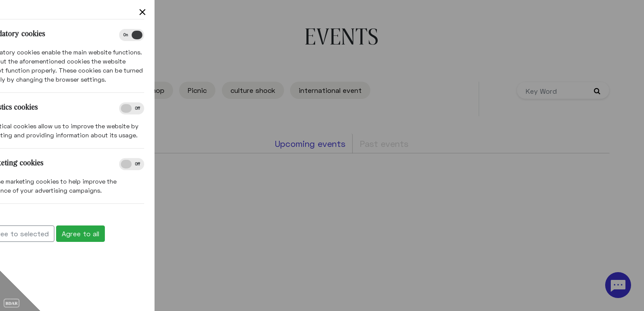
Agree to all (30, 233)
